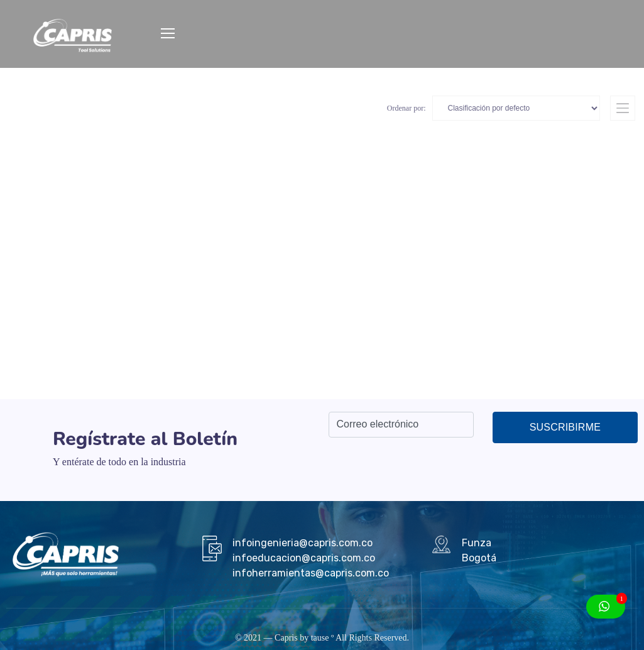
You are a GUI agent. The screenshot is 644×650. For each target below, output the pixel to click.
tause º (323, 638)
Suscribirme (565, 427)
